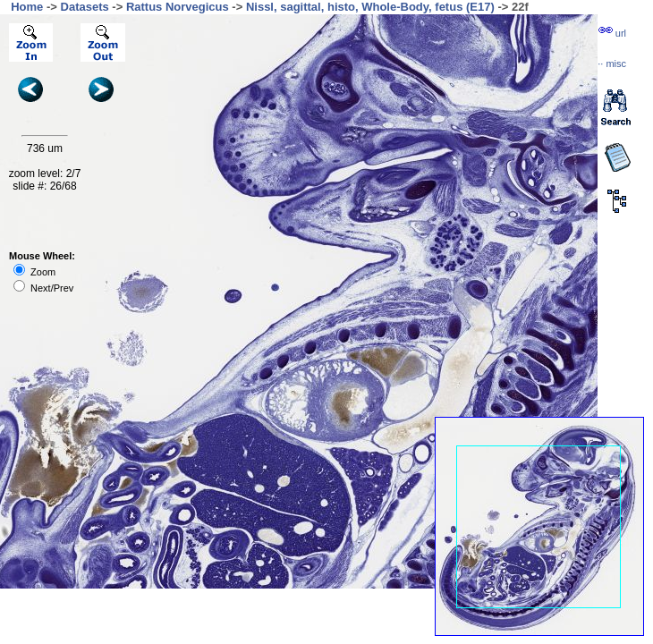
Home (27, 7)
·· (612, 64)
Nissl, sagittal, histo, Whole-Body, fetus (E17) (370, 7)
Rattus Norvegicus (178, 7)
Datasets (85, 7)
